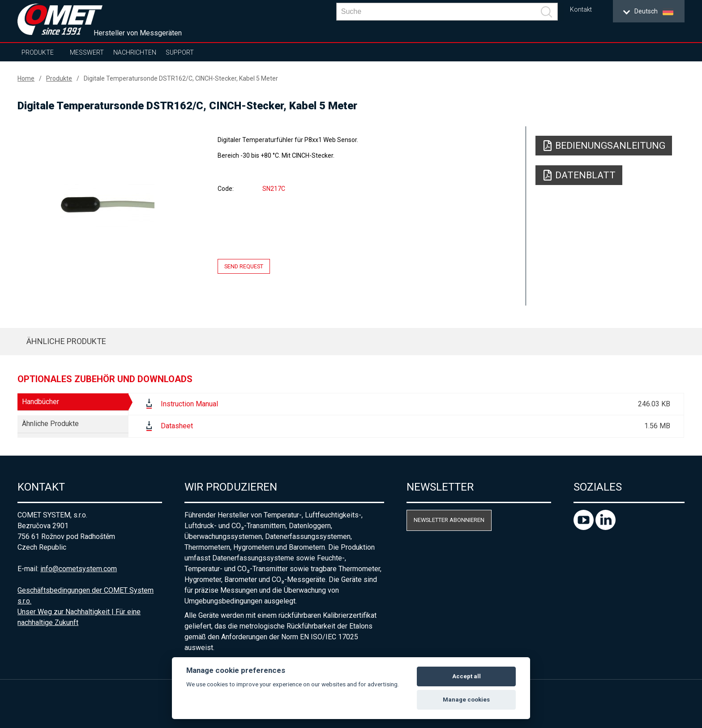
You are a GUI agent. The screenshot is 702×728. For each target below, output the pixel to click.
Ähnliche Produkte (66, 341)
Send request (244, 266)
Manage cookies (466, 700)
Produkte (38, 52)
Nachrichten (135, 52)
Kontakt (581, 10)
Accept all (467, 676)
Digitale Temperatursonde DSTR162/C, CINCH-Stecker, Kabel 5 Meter (181, 78)
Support (180, 52)
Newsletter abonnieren (449, 520)
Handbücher (41, 402)
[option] (107, 205)
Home (26, 78)
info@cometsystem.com (79, 569)
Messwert (87, 52)
